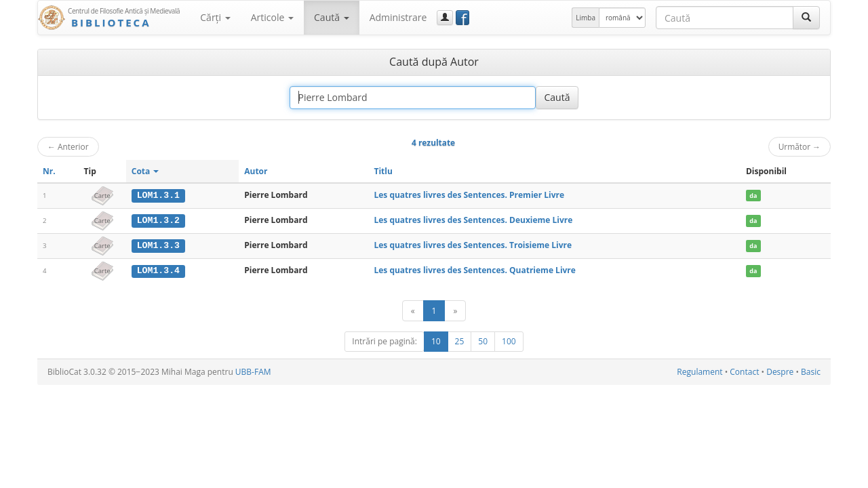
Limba (586, 18)
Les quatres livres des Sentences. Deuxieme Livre (473, 220)
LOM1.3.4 (158, 270)
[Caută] (806, 18)
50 (483, 341)
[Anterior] (413, 310)
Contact (744, 371)
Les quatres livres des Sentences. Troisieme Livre (473, 244)
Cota (145, 171)
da (753, 196)
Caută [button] (332, 17)
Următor (800, 146)
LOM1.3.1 (158, 195)
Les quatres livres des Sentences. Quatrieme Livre (474, 269)
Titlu (383, 171)
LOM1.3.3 (158, 245)
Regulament (699, 371)
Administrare (398, 17)
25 (460, 341)
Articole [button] (272, 17)
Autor (256, 171)
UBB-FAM (253, 371)
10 (436, 341)
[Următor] (455, 310)
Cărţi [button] (215, 17)
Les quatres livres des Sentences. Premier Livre (469, 195)
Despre (780, 371)
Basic (811, 371)
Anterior (68, 146)
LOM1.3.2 (158, 220)
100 (509, 341)
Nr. (49, 171)
